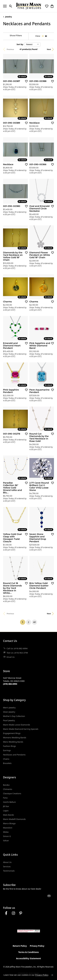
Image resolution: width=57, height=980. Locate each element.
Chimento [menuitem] (8, 789)
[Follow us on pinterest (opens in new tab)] (21, 913)
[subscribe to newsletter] (49, 896)
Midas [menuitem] (6, 832)
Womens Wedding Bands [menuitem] (15, 738)
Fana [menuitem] (5, 798)
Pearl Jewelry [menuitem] (9, 720)
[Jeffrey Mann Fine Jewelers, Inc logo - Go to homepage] (28, 6)
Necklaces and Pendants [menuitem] (14, 755)
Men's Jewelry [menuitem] (9, 708)
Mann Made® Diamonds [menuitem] (14, 819)
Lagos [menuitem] (6, 811)
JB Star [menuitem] (6, 806)
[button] (11, 6)
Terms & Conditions (28, 952)
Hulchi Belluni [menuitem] (9, 802)
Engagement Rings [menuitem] (12, 733)
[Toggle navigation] (5, 6)
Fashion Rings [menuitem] (9, 746)
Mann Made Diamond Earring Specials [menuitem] (21, 729)
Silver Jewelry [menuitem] (9, 712)
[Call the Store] (10, 684)
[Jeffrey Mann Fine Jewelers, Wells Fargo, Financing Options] (29, 931)
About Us (7, 862)
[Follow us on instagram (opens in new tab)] (13, 913)
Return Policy (20, 946)
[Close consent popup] (52, 975)
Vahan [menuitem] (6, 841)
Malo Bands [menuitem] (8, 815)
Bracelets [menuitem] (7, 763)
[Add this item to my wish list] (25, 81)
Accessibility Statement (29, 958)
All (34, 622)
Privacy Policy (37, 946)
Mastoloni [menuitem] (8, 828)
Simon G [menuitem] (7, 836)
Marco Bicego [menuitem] (9, 823)
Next (49, 49)
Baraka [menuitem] (6, 785)
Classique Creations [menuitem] (12, 793)
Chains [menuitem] (6, 759)
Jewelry (9, 17)
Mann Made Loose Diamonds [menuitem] (17, 725)
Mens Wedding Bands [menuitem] (13, 742)
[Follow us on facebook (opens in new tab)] (6, 913)
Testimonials (9, 871)
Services (7, 866)
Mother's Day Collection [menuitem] (14, 716)
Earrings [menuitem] (7, 750)
